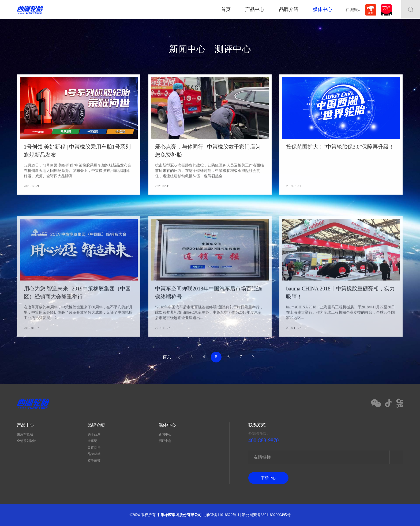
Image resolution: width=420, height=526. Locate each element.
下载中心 (268, 478)
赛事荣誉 (94, 460)
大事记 (92, 441)
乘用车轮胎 (25, 434)
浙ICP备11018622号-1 (222, 515)
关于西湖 (94, 434)
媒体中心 (322, 9)
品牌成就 (94, 454)
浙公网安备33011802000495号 (266, 515)
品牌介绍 (289, 9)
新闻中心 (187, 49)
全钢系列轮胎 (27, 441)
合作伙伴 (94, 447)
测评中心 (233, 49)
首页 (226, 9)
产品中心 (255, 9)
